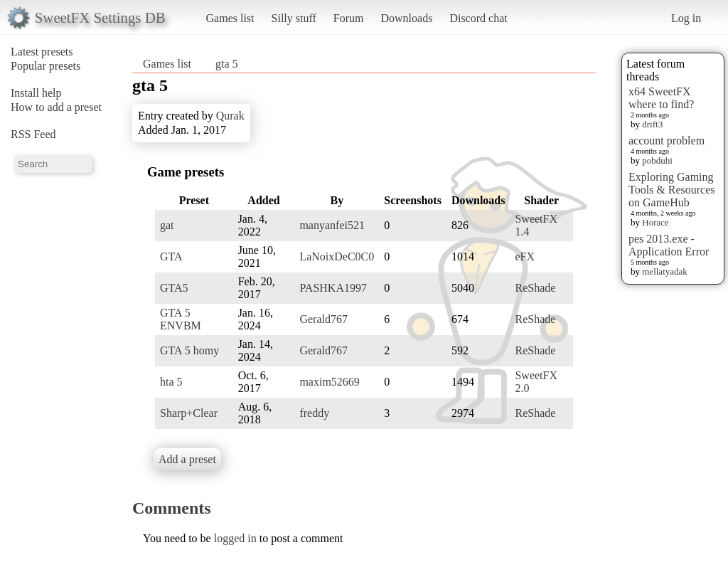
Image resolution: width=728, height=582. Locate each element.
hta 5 (171, 382)
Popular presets (45, 66)
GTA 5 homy (189, 350)
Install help (36, 93)
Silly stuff (294, 18)
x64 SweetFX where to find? (661, 98)
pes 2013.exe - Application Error (669, 245)
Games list (230, 18)
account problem (667, 141)
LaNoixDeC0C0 (337, 256)
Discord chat (478, 18)
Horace (655, 222)
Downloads (406, 18)
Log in (686, 18)
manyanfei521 (332, 225)
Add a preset (187, 459)
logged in (235, 538)
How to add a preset (56, 107)
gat (167, 225)
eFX (525, 256)
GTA (171, 256)
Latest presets (42, 52)
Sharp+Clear (189, 413)
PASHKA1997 (333, 288)
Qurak (230, 116)
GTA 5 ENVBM (181, 319)
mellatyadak (665, 271)
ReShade (535, 288)
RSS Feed (33, 134)
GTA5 (174, 288)
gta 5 (227, 64)
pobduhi (657, 160)
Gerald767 (323, 319)
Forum (349, 18)
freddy (314, 413)
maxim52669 (329, 382)
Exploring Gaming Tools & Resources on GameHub (672, 190)
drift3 (652, 124)
